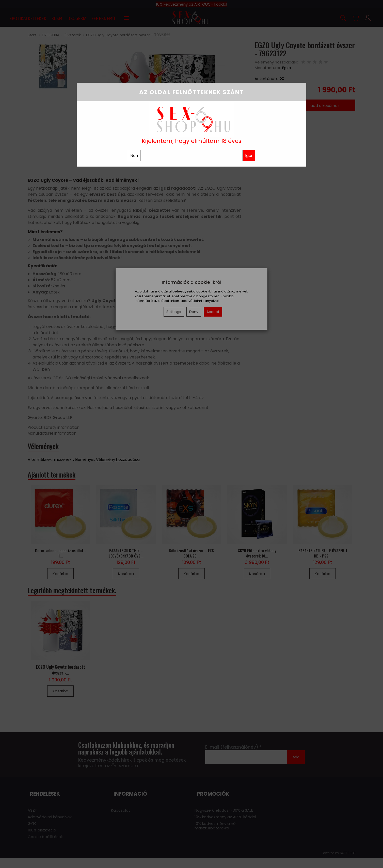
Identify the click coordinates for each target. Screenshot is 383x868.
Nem (135, 155)
